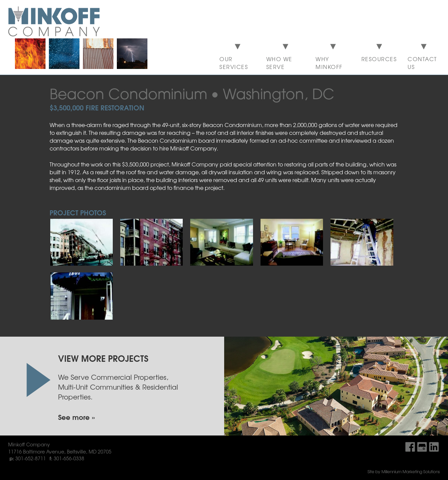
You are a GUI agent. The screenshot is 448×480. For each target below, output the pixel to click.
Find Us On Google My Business (422, 447)
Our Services (234, 63)
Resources (379, 59)
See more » (76, 417)
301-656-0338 (69, 458)
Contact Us (422, 63)
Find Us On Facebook (410, 447)
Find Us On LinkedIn (434, 447)
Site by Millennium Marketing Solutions (404, 472)
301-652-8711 (31, 458)
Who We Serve (279, 63)
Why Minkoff (329, 63)
